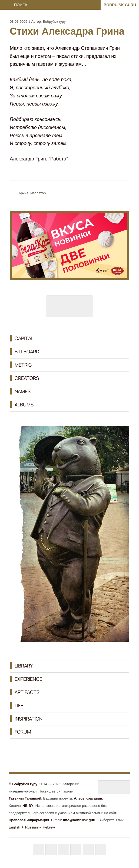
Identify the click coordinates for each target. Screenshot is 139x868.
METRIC (23, 365)
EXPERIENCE (28, 679)
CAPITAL (24, 338)
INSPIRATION (29, 719)
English (14, 827)
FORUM (23, 732)
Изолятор (38, 193)
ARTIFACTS (27, 692)
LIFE (19, 705)
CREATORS (27, 378)
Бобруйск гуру (54, 22)
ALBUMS (24, 405)
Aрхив (24, 193)
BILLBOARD (27, 351)
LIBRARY (24, 666)
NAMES (23, 391)
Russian (32, 827)
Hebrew (49, 827)
